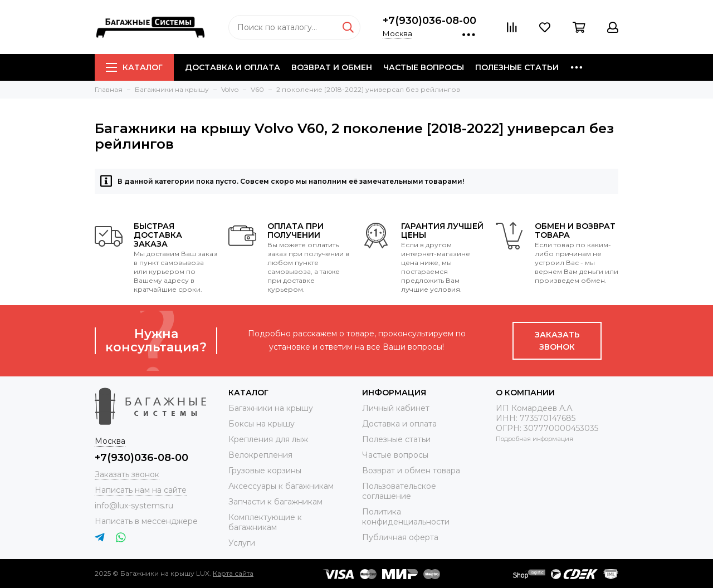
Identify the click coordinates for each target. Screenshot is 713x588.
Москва (397, 33)
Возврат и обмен (332, 67)
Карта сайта (233, 573)
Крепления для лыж (268, 439)
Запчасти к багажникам (275, 502)
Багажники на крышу (271, 408)
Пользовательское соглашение (399, 491)
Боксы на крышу (262, 424)
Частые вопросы (424, 67)
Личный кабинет (396, 408)
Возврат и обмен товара (411, 471)
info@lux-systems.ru (134, 506)
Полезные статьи (517, 67)
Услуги (242, 543)
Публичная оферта (400, 537)
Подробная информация (534, 439)
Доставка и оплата (233, 67)
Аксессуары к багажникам (281, 486)
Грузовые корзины (265, 471)
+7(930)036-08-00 (429, 21)
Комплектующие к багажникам (265, 522)
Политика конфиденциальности (406, 517)
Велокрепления (260, 455)
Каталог (134, 67)
